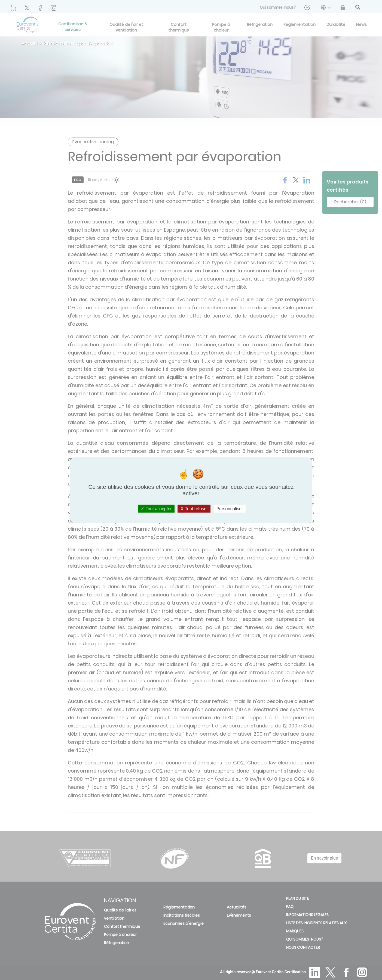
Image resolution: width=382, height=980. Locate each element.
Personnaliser (230, 509)
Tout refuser (194, 509)
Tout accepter (156, 509)
